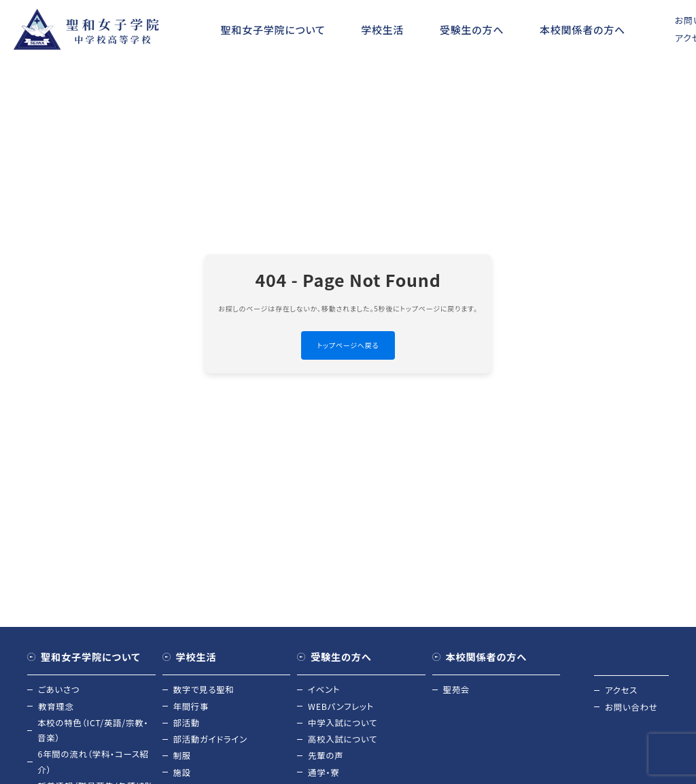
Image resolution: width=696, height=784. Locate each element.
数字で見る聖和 (205, 691)
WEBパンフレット (342, 708)
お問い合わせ (632, 708)
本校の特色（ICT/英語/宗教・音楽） (95, 733)
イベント (325, 691)
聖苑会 (457, 691)
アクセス (622, 691)
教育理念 (57, 708)
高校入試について (344, 743)
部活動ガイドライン (212, 743)
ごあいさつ (60, 691)
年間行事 (192, 708)
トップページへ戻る (348, 345)
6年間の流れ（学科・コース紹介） (95, 766)
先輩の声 (327, 760)
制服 (183, 760)
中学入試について (344, 725)
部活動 (187, 725)
